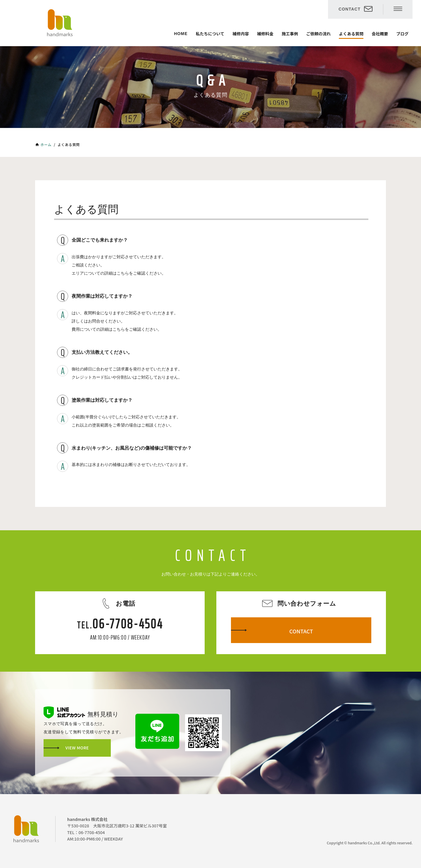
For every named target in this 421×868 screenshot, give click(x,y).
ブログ (402, 34)
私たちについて (210, 34)
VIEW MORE (77, 748)
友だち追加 (157, 731)
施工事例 (290, 34)
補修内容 (241, 34)
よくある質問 (351, 34)
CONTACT (350, 9)
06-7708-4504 (128, 624)
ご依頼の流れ (318, 34)
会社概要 (380, 34)
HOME (181, 34)
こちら (123, 273)
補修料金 (265, 34)
